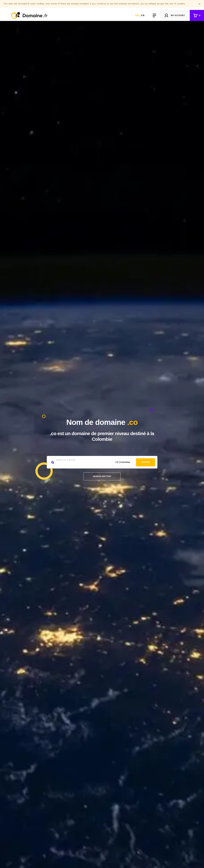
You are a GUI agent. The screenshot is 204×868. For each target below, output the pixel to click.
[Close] (199, 4)
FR (143, 15)
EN (137, 15)
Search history (102, 476)
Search (145, 462)
